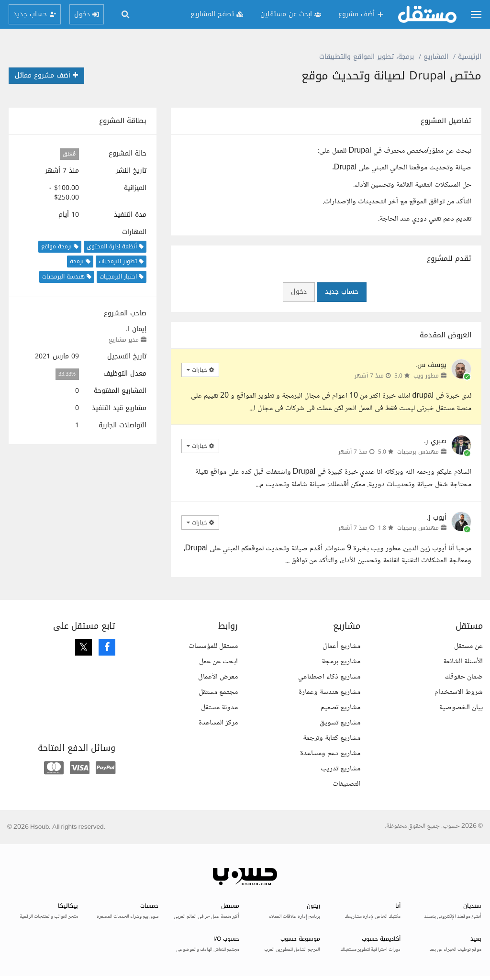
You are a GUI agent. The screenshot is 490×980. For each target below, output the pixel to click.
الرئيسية (470, 57)
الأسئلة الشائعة (463, 662)
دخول (299, 292)
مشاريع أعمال (341, 646)
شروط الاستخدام (459, 692)
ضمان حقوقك (464, 677)
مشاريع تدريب (340, 769)
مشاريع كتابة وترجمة (332, 738)
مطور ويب (426, 376)
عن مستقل (468, 646)
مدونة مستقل (219, 707)
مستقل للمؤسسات (213, 646)
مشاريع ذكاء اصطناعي (329, 677)
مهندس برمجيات (418, 452)
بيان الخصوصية (461, 707)
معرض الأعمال (218, 677)
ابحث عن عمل (218, 662)
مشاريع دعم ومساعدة (330, 753)
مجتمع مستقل (218, 692)
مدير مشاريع (124, 340)
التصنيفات (346, 784)
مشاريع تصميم (340, 707)
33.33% (67, 374)
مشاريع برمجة (341, 662)
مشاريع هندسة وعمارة (329, 692)
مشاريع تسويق (340, 723)
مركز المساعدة (218, 723)
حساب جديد (342, 292)
